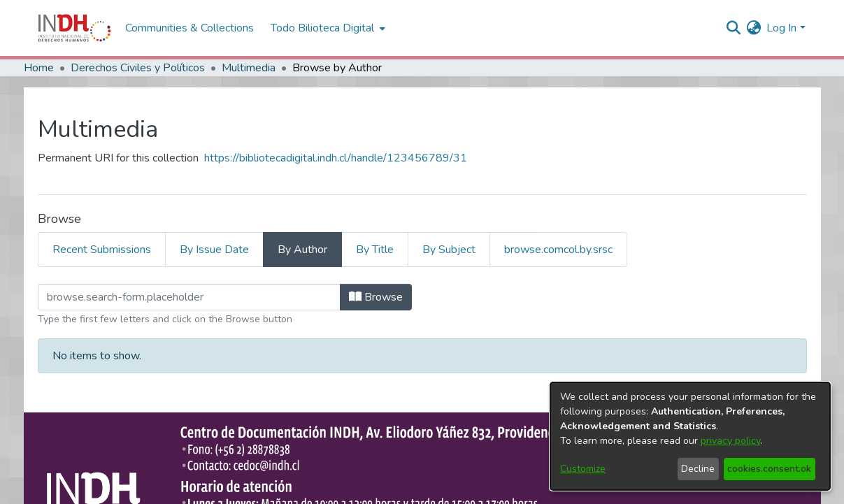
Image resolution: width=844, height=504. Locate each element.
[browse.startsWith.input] (189, 297)
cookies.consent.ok (769, 469)
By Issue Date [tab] (214, 250)
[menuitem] (753, 28)
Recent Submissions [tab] (102, 250)
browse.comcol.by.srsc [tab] (558, 250)
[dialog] (690, 436)
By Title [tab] (375, 250)
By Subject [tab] (449, 250)
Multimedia (249, 68)
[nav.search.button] (733, 28)
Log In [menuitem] (781, 28)
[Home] (74, 28)
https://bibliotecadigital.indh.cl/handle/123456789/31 (336, 158)
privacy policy (730, 441)
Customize (583, 469)
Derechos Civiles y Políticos (138, 68)
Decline (698, 469)
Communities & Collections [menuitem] (189, 28)
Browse (376, 297)
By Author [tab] (302, 250)
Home (39, 68)
